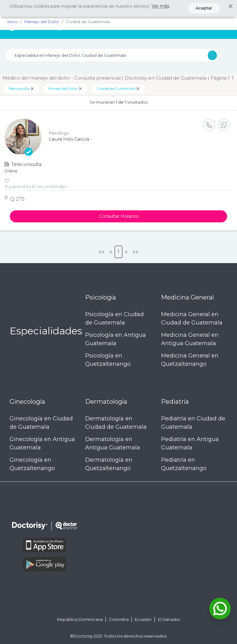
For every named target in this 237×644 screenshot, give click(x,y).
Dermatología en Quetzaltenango (109, 464)
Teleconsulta (21, 89)
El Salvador (169, 619)
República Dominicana (80, 619)
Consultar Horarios (119, 216)
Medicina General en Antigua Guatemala (190, 339)
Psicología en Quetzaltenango (108, 360)
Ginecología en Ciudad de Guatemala (41, 423)
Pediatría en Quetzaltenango (184, 464)
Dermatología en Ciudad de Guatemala (116, 423)
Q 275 (17, 199)
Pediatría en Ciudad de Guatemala (193, 423)
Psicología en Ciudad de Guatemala (114, 318)
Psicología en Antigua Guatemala (116, 339)
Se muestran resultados (118, 102)
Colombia (119, 619)
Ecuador (144, 619)
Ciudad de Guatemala (118, 89)
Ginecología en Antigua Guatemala (42, 443)
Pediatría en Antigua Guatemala (190, 443)
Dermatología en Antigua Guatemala (113, 443)
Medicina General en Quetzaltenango (190, 360)
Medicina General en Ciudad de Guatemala (192, 318)
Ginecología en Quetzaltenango (32, 464)
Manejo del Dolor (66, 89)
